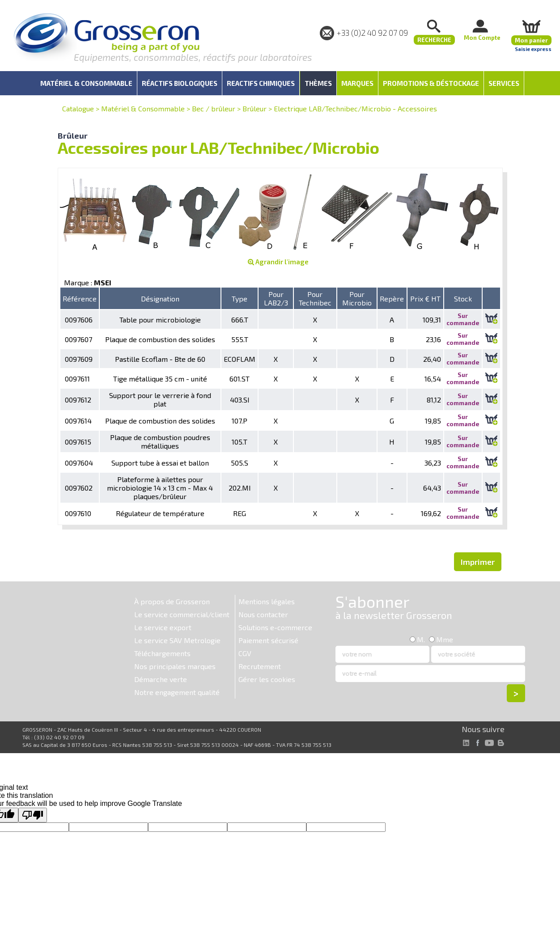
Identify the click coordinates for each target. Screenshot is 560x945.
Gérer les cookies (267, 679)
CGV (245, 653)
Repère (392, 299)
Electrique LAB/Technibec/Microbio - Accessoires (355, 108)
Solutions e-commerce (275, 627)
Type (240, 299)
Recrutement (260, 666)
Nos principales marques (175, 666)
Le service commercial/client (182, 614)
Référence (80, 299)
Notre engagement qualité (177, 692)
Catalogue (78, 108)
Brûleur (255, 108)
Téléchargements (162, 653)
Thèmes (318, 83)
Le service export (163, 627)
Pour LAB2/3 (276, 298)
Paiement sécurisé (268, 640)
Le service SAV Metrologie (177, 640)
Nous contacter (263, 614)
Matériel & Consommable (143, 108)
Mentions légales (267, 601)
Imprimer (478, 562)
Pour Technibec (315, 298)
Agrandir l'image (278, 262)
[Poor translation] (33, 815)
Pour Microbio (357, 298)
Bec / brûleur (214, 108)
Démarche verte (161, 679)
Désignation (160, 299)
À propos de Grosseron (172, 601)
